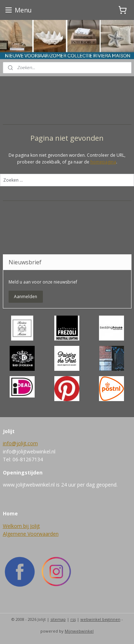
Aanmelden (26, 297)
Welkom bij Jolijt (21, 526)
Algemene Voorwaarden (31, 534)
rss (73, 619)
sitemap (58, 619)
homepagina (103, 162)
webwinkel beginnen (100, 619)
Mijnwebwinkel (79, 631)
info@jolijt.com (20, 443)
